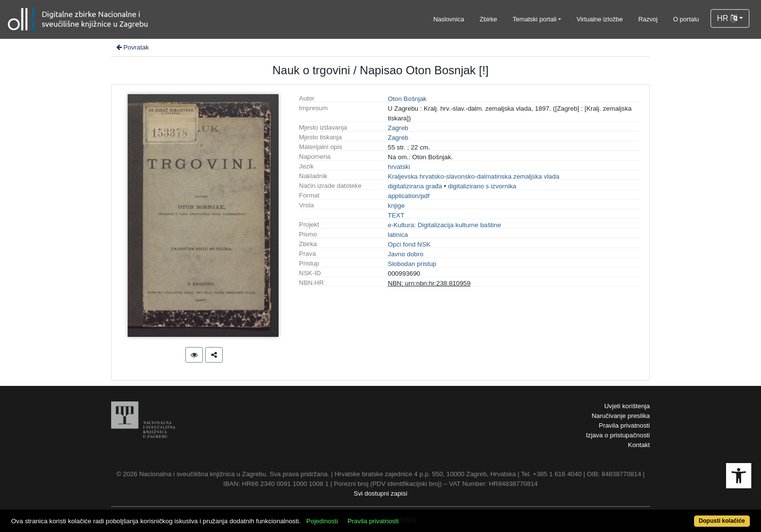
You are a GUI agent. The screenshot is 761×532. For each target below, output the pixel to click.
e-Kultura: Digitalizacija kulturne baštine (444, 225)
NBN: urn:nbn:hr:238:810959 (429, 283)
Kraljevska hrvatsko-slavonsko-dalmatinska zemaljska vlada (473, 176)
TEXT (396, 215)
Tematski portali (534, 19)
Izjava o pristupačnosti (618, 435)
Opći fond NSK (409, 244)
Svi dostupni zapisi (380, 493)
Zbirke (488, 19)
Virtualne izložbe (600, 19)
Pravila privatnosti (624, 425)
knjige (396, 206)
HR (727, 18)
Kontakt (639, 445)
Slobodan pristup (412, 264)
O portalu (686, 19)
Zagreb (398, 128)
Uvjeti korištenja (627, 406)
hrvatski (399, 167)
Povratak (132, 47)
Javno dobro (405, 254)
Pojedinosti (322, 521)
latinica (398, 235)
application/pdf (409, 196)
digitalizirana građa (415, 186)
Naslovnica (449, 19)
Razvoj (648, 19)
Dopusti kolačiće (722, 521)
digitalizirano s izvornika (482, 186)
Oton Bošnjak (407, 99)
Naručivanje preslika (621, 416)
